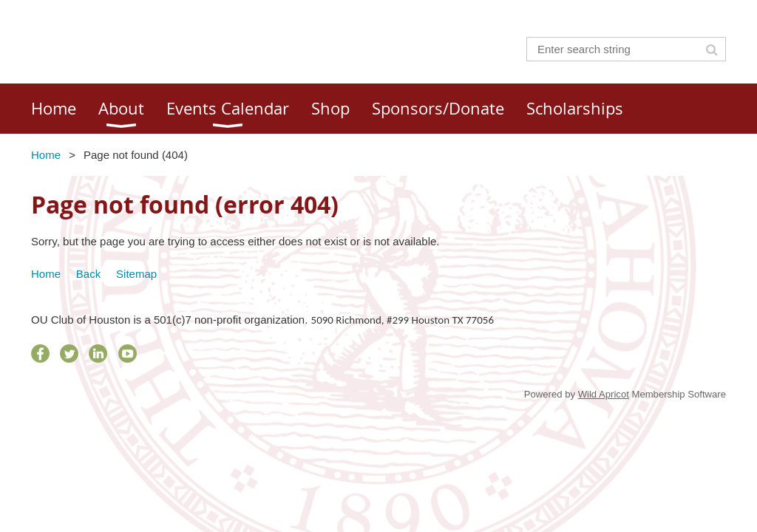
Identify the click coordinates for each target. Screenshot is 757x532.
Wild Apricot (604, 394)
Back (88, 274)
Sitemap (136, 274)
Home (46, 155)
